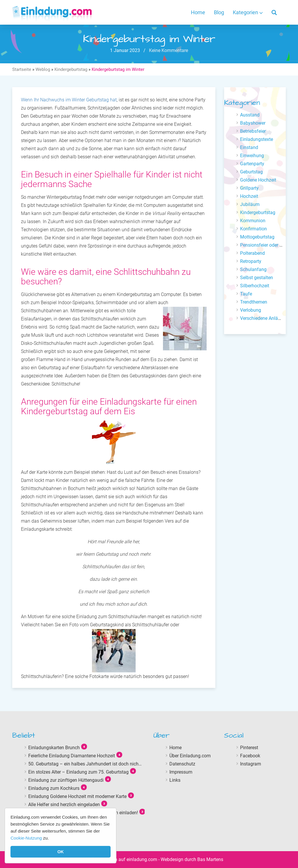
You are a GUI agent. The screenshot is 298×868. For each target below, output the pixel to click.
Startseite (22, 69)
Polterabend (252, 253)
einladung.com (142, 859)
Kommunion (253, 221)
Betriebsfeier (253, 131)
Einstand (249, 147)
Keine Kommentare (168, 50)
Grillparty (249, 188)
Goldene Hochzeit (258, 180)
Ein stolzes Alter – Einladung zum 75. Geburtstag (78, 772)
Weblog (43, 69)
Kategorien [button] (248, 12)
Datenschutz (182, 764)
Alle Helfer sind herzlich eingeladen (64, 805)
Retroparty (251, 261)
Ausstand (250, 115)
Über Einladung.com (190, 756)
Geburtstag (251, 172)
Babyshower (253, 123)
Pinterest (249, 748)
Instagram (251, 764)
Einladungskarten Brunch (54, 748)
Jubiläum (250, 204)
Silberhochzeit (255, 286)
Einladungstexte (257, 139)
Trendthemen (254, 302)
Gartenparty (252, 164)
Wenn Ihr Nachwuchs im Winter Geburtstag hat (69, 100)
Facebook (250, 756)
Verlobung (251, 310)
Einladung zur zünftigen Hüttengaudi (66, 780)
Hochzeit (249, 196)
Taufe (246, 294)
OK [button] (61, 852)
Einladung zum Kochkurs (54, 788)
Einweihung (252, 156)
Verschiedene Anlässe (262, 318)
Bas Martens (210, 859)
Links (175, 780)
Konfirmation (253, 229)
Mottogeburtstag (257, 237)
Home (198, 12)
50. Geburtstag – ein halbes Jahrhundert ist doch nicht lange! (91, 764)
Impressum (181, 772)
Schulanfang (253, 269)
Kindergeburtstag (71, 69)
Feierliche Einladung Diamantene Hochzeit (72, 756)
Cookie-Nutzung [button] (26, 838)
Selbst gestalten (257, 278)
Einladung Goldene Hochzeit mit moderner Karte (77, 796)
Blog (219, 12)
